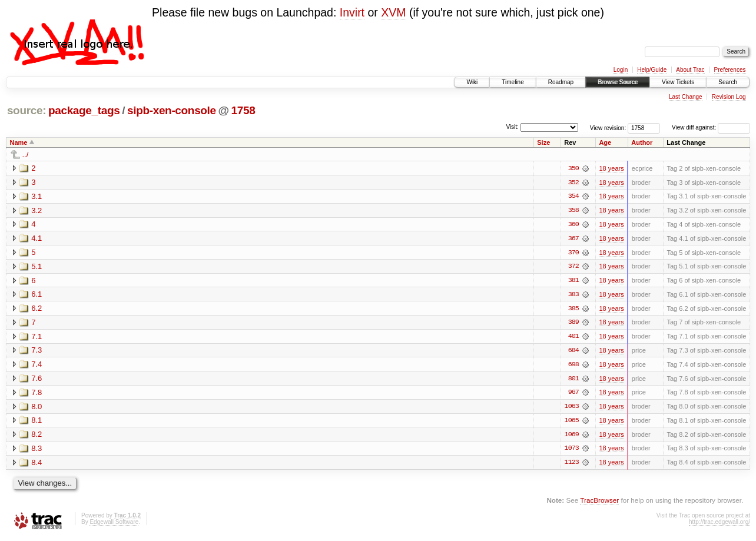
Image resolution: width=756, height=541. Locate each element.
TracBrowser (599, 503)
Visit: (512, 127)
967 (573, 394)
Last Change (686, 97)
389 (573, 324)
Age (605, 142)
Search (728, 82)
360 (573, 225)
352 (573, 182)
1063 (572, 409)
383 (573, 296)
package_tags (84, 110)
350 (573, 168)
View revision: (608, 127)
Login (621, 70)
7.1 (37, 338)
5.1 (37, 267)
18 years (611, 168)
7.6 (37, 380)
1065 (572, 423)
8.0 (37, 408)
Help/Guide (652, 70)
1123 (572, 465)
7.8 (37, 394)
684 (573, 352)
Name (19, 142)
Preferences (730, 70)
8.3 (37, 451)
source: (26, 110)
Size (543, 142)
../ (26, 155)
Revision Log (729, 97)
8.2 (37, 437)
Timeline (513, 82)
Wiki (472, 82)
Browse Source (618, 82)
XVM (393, 12)
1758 (243, 110)
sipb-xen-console (172, 110)
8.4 (37, 465)
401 (573, 338)
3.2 (37, 210)
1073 (572, 451)
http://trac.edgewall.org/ (719, 525)
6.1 (37, 295)
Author (642, 142)
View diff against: (711, 127)
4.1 (37, 239)
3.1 (37, 196)
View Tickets (678, 82)
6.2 (37, 309)
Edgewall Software (114, 525)
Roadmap (561, 82)
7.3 (37, 352)
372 (573, 267)
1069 (572, 437)
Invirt (352, 12)
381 (573, 281)
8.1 (37, 422)
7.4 (37, 366)
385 (573, 310)
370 (573, 253)
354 (573, 197)
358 (573, 211)
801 (573, 380)
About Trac (690, 70)
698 (573, 366)
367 (573, 239)
